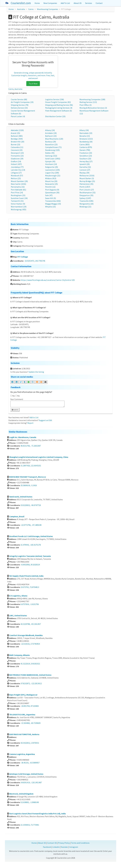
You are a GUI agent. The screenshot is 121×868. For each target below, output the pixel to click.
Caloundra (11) (17, 147)
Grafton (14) (16, 161)
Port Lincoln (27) (87, 190)
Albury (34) (84, 130)
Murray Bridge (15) (87, 181)
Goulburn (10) (85, 159)
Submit (15, 410)
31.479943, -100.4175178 (31, 545)
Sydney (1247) (85, 198)
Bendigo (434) (17, 139)
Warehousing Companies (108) (92, 99)
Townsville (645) (86, 201)
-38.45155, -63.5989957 (30, 763)
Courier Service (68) (19, 99)
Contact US (52, 843)
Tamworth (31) (17, 201)
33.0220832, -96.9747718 (31, 505)
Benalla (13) (85, 136)
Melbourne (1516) (87, 176)
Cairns (31, 9)
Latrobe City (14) (18, 170)
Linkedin (56, 847)
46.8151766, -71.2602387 (31, 446)
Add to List (34, 417)
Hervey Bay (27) (86, 161)
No (19, 396)
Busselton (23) (51, 144)
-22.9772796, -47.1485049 (31, 525)
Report (30, 423)
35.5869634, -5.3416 (29, 485)
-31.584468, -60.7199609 (31, 723)
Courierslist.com (21, 3)
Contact (99, 3)
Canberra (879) (86, 147)
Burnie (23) (15, 144)
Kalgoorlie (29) (52, 167)
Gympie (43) (50, 161)
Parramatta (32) (18, 187)
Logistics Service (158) (55, 99)
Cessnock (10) (17, 150)
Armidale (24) (51, 133)
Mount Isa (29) (51, 181)
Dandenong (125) (52, 150)
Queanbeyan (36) (52, 192)
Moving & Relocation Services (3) (93, 108)
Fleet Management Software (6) (59, 111)
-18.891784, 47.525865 (30, 706)
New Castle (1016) (18, 184)
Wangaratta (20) (86, 204)
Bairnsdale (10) (86, 133)
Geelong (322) (51, 156)
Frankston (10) (86, 153)
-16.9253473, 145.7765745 (35, 261)
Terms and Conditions (80, 843)
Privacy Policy (64, 843)
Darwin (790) (85, 150)
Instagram (74, 847)
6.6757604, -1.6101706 (30, 604)
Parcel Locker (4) (18, 116)
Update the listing (36, 372)
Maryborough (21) (53, 176)
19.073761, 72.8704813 (30, 587)
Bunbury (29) (51, 142)
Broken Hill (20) (18, 142)
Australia (21, 9)
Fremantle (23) (17, 156)
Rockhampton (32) (87, 192)
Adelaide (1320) (17, 130)
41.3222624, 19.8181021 (30, 664)
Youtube (64, 847)
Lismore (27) (85, 170)
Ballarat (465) (17, 136)
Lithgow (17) (16, 173)
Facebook (47, 847)
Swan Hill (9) (50, 198)
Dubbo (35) (50, 153)
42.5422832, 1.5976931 (30, 743)
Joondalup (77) (17, 167)
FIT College (23, 257)
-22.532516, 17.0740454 (30, 644)
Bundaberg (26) (86, 142)
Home (37, 3)
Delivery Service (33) (19, 108)
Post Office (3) (86, 105)
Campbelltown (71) (53, 147)
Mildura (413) (51, 178)
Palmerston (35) (86, 184)
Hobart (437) (16, 164)
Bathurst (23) (51, 136)
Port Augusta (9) (52, 190)
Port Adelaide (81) (18, 190)
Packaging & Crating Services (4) (59, 108)
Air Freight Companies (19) (22, 102)
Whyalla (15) (50, 207)
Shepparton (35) (86, 195)
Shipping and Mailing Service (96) (59, 105)
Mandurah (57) (17, 176)
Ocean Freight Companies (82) (58, 102)
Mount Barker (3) (87, 178)
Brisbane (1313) (86, 139)
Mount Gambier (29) (19, 181)
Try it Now (33, 84)
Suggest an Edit (45, 420)
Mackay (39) (84, 173)
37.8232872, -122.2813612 (31, 683)
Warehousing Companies (48, 9)
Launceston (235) (52, 170)
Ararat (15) (15, 133)
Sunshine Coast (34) (19, 198)
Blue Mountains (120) (54, 139)
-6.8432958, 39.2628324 (30, 565)
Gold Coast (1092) (53, 159)
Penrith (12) (50, 187)
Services (89, 3)
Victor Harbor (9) (18, 204)
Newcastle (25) (51, 184)
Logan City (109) (52, 173)
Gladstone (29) (17, 159)
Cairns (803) (85, 144)
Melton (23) (16, 178)
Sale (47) (49, 195)
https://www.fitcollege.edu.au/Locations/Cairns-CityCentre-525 (48, 280)
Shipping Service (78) (20, 105)
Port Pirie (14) (17, 192)
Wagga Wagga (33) (53, 204)
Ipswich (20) (85, 164)
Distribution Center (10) (55, 116)
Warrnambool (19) (19, 207)
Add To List (65, 3)
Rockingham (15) (18, 195)
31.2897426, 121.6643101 (31, 466)
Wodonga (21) (85, 207)
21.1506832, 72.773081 (30, 825)
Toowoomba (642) (53, 201)
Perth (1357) (85, 187)
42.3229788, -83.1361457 (31, 624)
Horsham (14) (51, 164)
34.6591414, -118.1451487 (31, 782)
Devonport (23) (17, 153)
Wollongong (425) (19, 209)
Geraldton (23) (86, 156)
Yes (14, 396)
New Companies (50, 3)
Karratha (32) (85, 167)
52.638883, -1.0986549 (30, 802)
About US (78, 3)
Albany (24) (50, 130)
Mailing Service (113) (88, 102)
